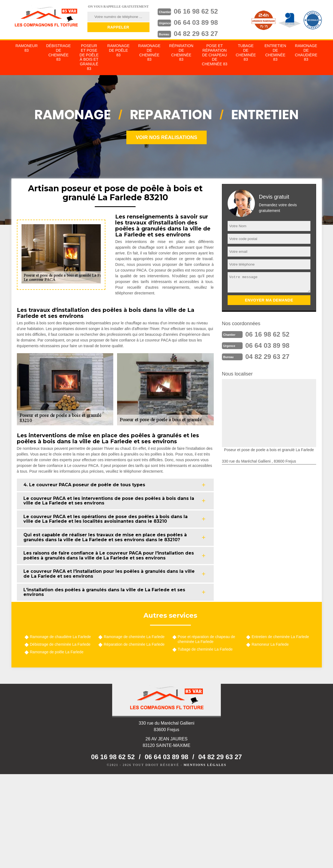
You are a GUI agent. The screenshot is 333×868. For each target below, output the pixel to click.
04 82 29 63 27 (198, 33)
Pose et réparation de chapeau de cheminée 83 (214, 55)
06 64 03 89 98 (198, 22)
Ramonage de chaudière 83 (306, 53)
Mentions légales (205, 765)
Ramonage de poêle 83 (118, 50)
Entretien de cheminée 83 (275, 53)
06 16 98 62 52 (198, 11)
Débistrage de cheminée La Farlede (60, 644)
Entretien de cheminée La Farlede (280, 637)
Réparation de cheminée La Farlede (134, 644)
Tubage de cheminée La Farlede (205, 649)
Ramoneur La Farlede (270, 644)
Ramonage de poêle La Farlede (57, 652)
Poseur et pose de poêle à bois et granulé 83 (89, 57)
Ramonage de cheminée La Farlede (134, 637)
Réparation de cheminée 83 (181, 53)
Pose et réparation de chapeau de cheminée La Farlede (207, 639)
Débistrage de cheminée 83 (58, 53)
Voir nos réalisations (167, 137)
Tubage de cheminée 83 (246, 53)
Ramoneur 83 (27, 48)
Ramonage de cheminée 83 (149, 53)
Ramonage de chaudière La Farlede (60, 637)
